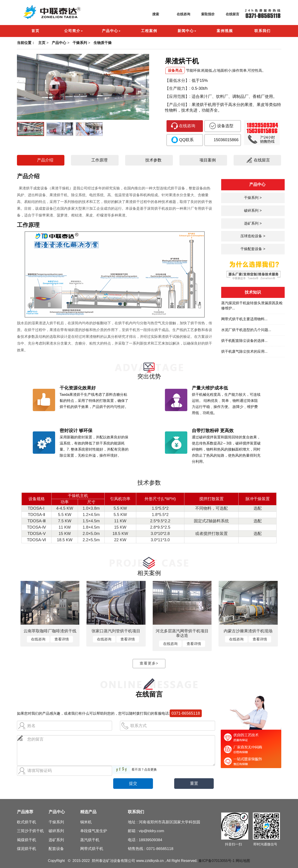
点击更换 (150, 769)
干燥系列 (80, 43)
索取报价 (203, 14)
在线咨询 (179, 14)
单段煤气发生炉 (94, 831)
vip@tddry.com (151, 831)
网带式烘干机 (92, 849)
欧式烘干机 (27, 822)
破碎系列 (56, 831)
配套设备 (56, 849)
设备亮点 (175, 70)
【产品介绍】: (178, 105)
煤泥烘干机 (27, 849)
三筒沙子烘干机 (30, 831)
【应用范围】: (178, 97)
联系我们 (136, 812)
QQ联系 (182, 140)
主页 (42, 43)
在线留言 (228, 14)
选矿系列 (56, 840)
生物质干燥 (103, 43)
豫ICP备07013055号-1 (216, 861)
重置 (194, 783)
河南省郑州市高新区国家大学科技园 (169, 822)
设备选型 (221, 126)
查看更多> (149, 663)
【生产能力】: (178, 88)
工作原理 (95, 160)
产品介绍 (41, 160)
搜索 (151, 14)
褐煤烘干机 (27, 840)
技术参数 (149, 160)
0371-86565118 (186, 713)
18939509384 (150, 840)
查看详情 (62, 639)
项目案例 (203, 160)
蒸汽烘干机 (90, 840)
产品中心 (59, 43)
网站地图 (243, 861)
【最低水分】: (178, 81)
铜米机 (86, 822)
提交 (133, 783)
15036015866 (222, 140)
